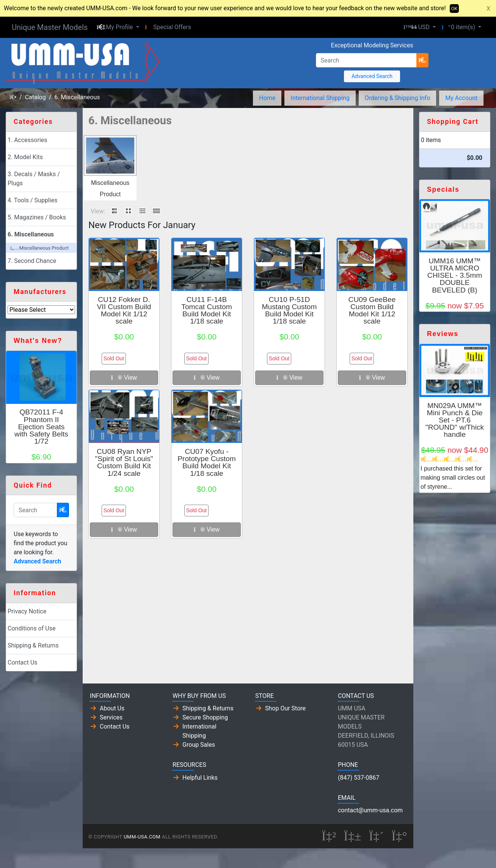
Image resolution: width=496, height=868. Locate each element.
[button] (118, 27)
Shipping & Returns (33, 645)
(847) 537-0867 (359, 778)
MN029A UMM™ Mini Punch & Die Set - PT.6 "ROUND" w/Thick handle (455, 420)
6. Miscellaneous (77, 97)
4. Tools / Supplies (32, 200)
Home (267, 98)
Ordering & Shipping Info (398, 98)
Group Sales (199, 745)
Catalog (35, 97)
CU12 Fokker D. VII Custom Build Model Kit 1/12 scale (124, 310)
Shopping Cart (453, 122)
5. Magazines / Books (37, 217)
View (124, 378)
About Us (112, 708)
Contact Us (23, 662)
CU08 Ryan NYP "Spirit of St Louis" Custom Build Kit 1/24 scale (124, 462)
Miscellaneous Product (39, 248)
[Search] (366, 60)
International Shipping (320, 98)
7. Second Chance (32, 261)
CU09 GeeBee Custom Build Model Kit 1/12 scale (372, 310)
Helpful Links (200, 778)
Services (111, 717)
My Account (461, 98)
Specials (443, 189)
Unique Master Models (50, 27)
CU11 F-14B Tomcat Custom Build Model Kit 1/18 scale (206, 310)
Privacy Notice (27, 611)
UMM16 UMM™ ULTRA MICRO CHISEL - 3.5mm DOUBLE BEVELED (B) (455, 275)
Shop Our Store (285, 708)
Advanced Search (372, 76)
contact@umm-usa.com (370, 810)
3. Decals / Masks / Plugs (34, 179)
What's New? (38, 341)
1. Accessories (27, 140)
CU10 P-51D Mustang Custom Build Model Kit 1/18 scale (289, 310)
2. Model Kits (25, 157)
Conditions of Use (31, 628)
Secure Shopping (205, 717)
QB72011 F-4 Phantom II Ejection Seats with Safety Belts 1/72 (41, 427)
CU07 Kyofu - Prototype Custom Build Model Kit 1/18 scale (207, 462)
